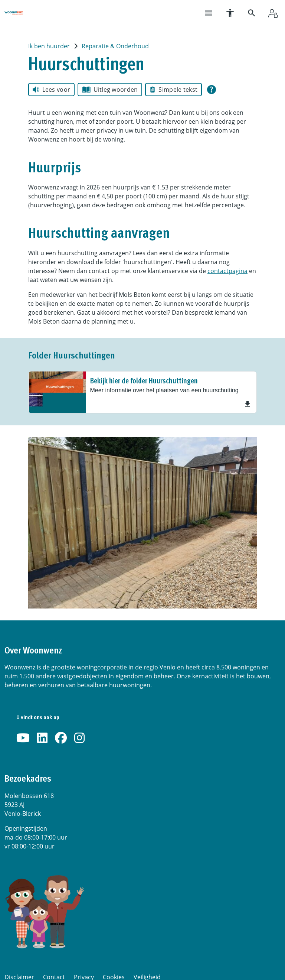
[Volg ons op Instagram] (79, 738)
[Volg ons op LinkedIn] (42, 738)
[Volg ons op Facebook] (61, 738)
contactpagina (227, 271)
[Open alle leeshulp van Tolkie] (212, 90)
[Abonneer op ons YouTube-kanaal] (23, 738)
